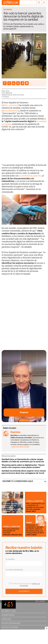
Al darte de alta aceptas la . (24, 584)
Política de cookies (10, 627)
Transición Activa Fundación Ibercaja (12, 500)
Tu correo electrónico (14, 570)
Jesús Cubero (31, 535)
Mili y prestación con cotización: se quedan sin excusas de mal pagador (35, 506)
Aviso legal (7, 619)
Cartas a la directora (35, 501)
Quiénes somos (8, 615)
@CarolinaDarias (10, 111)
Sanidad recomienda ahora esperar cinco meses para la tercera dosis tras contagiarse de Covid (24, 472)
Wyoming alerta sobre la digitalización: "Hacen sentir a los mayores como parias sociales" (23, 466)
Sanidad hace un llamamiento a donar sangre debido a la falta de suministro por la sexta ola (23, 460)
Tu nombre (10, 559)
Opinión (29, 523)
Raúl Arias (6, 91)
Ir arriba (40, 601)
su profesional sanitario (30, 176)
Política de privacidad (11, 623)
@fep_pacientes (10, 105)
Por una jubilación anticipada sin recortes (11, 531)
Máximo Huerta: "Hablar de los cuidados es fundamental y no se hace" (11, 507)
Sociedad (8, 9)
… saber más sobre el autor (20, 447)
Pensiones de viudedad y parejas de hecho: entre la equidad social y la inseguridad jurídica (35, 529)
